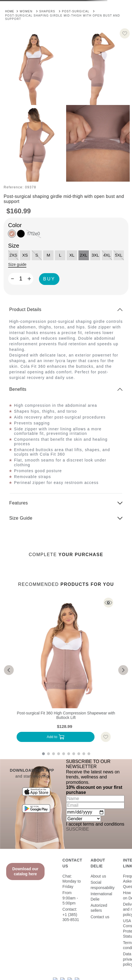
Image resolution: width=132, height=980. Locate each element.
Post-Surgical (76, 11)
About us (98, 876)
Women (26, 11)
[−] (12, 279)
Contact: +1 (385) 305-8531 (71, 914)
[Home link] (10, 11)
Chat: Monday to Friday (72, 881)
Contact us (100, 917)
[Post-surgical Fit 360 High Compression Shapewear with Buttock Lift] (66, 670)
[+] (29, 279)
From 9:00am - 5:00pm (70, 898)
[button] (34, 67)
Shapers (47, 11)
